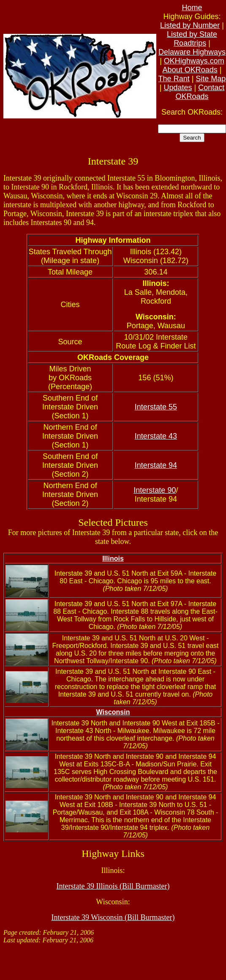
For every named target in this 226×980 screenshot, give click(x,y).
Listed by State (192, 34)
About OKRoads (190, 70)
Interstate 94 (156, 465)
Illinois (113, 559)
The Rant (174, 79)
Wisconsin (113, 712)
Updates (178, 88)
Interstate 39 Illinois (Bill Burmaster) (113, 886)
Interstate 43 (156, 436)
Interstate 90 (155, 490)
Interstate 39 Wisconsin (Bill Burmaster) (113, 917)
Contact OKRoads (200, 92)
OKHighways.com (194, 61)
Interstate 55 (156, 407)
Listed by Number (190, 25)
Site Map (211, 79)
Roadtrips (190, 43)
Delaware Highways (192, 52)
